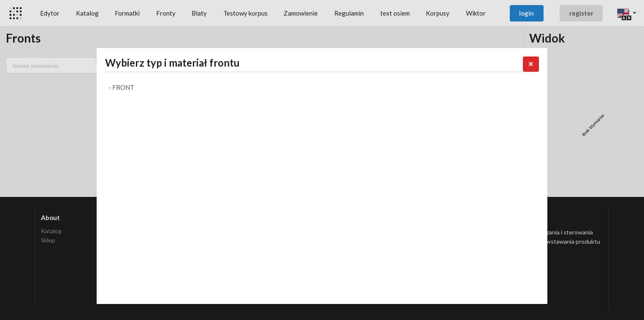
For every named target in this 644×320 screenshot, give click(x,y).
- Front (121, 87)
